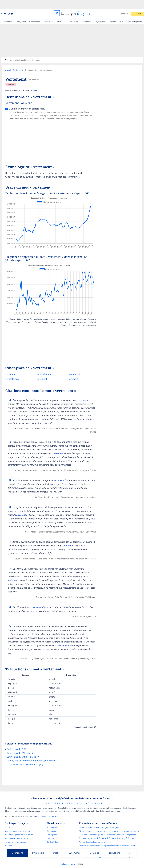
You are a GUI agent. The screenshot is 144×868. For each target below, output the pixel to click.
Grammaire (86, 13)
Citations (112, 13)
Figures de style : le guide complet (93, 836)
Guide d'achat (52, 836)
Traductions (114, 853)
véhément (11, 367)
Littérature (73, 13)
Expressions (48, 13)
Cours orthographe (134, 13)
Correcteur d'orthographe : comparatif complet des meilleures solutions (109, 839)
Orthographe (35, 13)
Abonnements (53, 821)
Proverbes (61, 13)
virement (72, 372)
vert (18, 166)
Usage (56, 853)
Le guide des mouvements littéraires (94, 846)
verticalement (13, 372)
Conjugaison (21, 13)
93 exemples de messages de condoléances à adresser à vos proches (107, 828)
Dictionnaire (7, 13)
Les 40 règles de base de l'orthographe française (99, 821)
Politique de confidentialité (16, 832)
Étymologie (38, 853)
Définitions (17, 853)
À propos (9, 821)
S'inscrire (137, 5)
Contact (8, 839)
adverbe (11, 77)
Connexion (124, 5)
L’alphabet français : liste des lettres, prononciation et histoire (104, 843)
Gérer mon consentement (16, 836)
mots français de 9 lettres (47, 810)
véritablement (44, 367)
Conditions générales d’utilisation (19, 828)
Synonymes (75, 853)
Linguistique (100, 13)
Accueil (9, 63)
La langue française (69, 858)
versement (73, 367)
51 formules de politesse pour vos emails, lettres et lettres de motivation (109, 825)
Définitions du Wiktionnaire (21, 746)
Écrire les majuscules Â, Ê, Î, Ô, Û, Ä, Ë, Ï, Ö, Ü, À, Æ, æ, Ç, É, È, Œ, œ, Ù (108, 832)
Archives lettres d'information (18, 825)
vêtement (42, 372)
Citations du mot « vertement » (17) (25, 757)
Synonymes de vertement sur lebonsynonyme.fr (32, 753)
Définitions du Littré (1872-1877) (23, 749)
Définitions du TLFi (17, 742)
